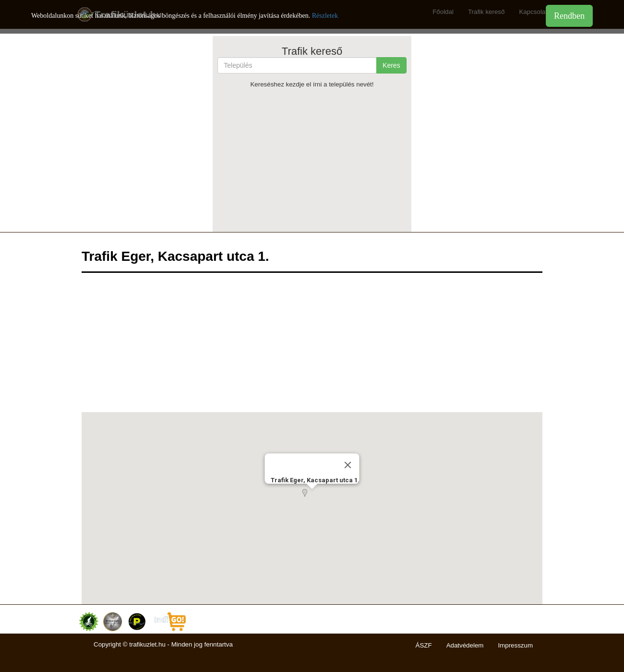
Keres (391, 65)
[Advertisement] (312, 160)
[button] (312, 499)
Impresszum (515, 645)
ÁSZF (424, 645)
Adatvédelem (465, 645)
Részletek (325, 16)
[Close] (348, 465)
